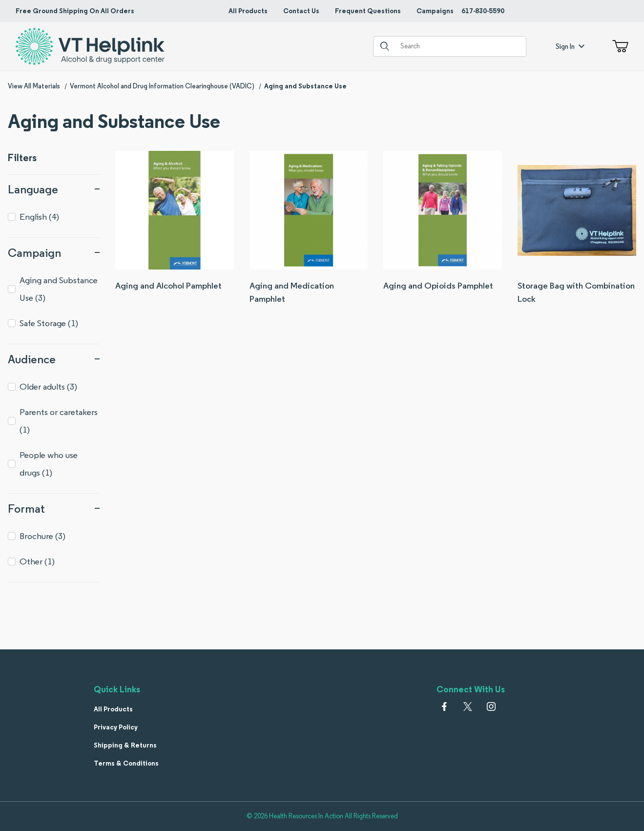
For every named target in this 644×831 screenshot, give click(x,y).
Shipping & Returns (125, 745)
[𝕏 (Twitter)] (468, 706)
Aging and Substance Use (305, 86)
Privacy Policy (116, 727)
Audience (54, 359)
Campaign (54, 253)
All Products (248, 11)
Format (54, 509)
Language (54, 189)
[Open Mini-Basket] (618, 46)
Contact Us (301, 11)
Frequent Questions (368, 11)
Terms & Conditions (126, 763)
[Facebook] (444, 706)
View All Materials (34, 86)
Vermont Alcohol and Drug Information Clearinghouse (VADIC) (162, 86)
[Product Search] (459, 46)
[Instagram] (491, 706)
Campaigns (435, 11)
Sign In (570, 46)
